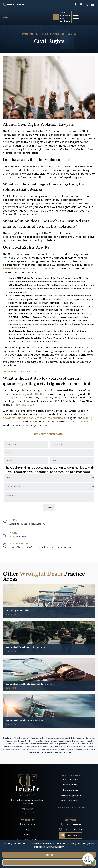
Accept (49, 855)
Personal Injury (71, 790)
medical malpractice (50, 418)
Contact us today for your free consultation (27, 802)
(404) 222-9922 (24, 405)
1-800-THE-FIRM (73, 824)
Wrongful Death (36, 34)
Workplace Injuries (71, 801)
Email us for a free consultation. (27, 524)
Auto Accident (71, 779)
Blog (27, 829)
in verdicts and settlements (48, 267)
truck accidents (26, 418)
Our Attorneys (27, 824)
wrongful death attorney (34, 394)
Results (27, 835)
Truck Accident (71, 785)
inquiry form (49, 425)
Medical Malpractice (71, 795)
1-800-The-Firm (16, 4)
